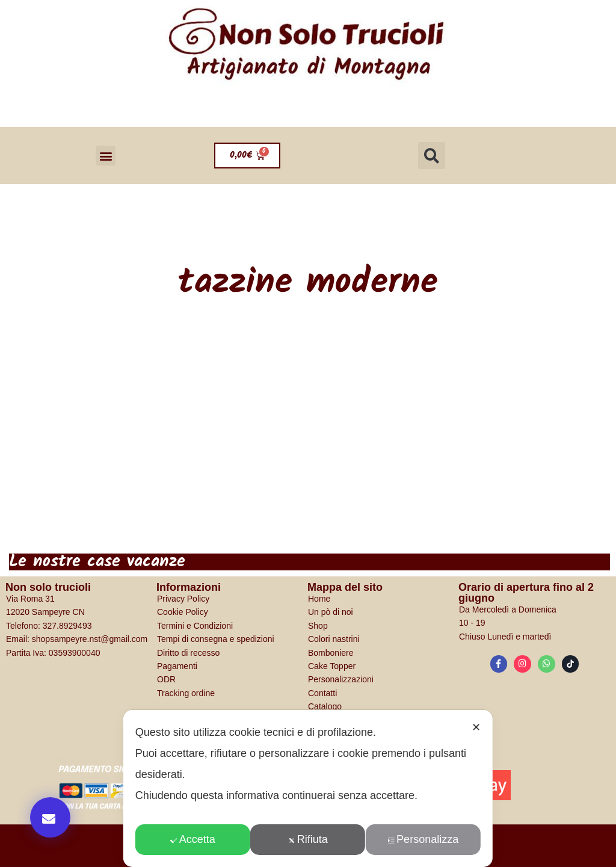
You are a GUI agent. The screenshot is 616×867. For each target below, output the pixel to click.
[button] (106, 156)
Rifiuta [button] (308, 839)
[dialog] (308, 788)
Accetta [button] (193, 839)
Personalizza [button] (423, 839)
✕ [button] (476, 727)
